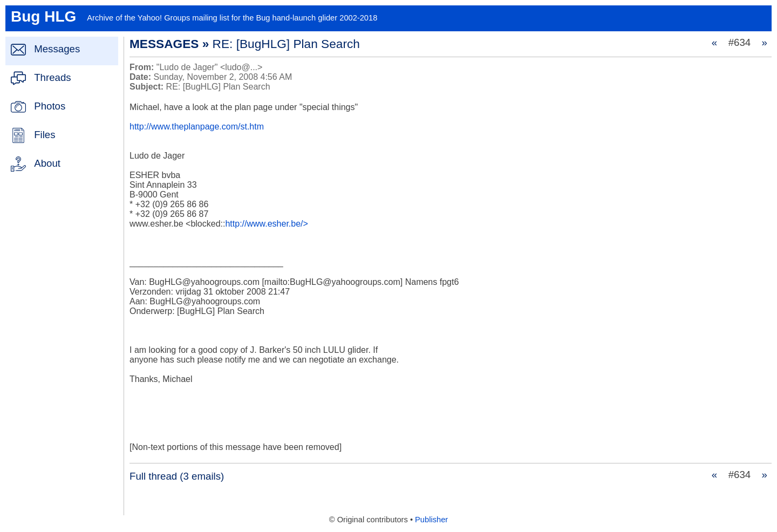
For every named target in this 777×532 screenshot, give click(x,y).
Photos (50, 106)
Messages (57, 49)
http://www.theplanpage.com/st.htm (197, 127)
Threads (52, 77)
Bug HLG (43, 16)
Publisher (431, 520)
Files (45, 135)
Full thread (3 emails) (177, 476)
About (47, 163)
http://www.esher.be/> (266, 224)
